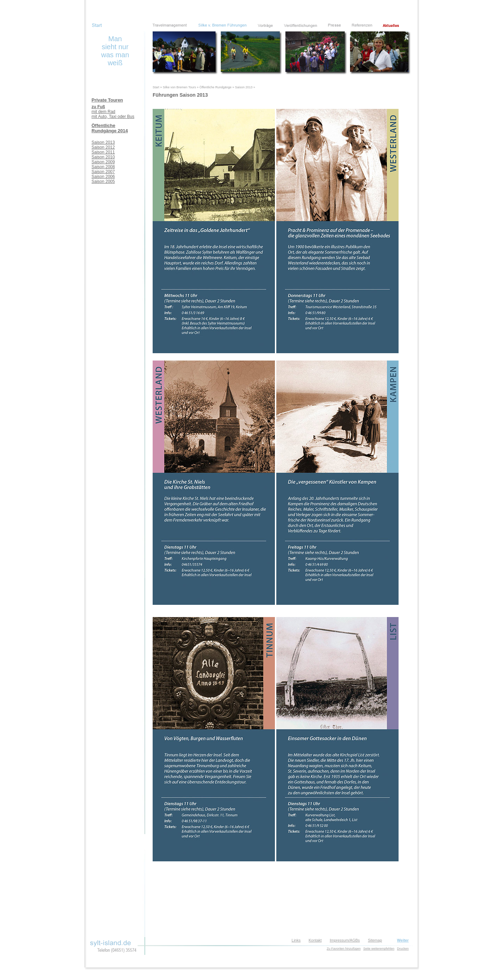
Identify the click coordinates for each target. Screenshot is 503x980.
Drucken (403, 949)
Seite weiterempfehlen (379, 949)
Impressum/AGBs (345, 940)
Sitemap (375, 940)
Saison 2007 (103, 172)
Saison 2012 (103, 147)
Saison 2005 (103, 181)
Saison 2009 (103, 162)
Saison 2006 (103, 177)
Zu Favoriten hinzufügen (344, 949)
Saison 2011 (103, 152)
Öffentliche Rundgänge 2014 (110, 128)
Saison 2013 (103, 142)
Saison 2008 (103, 167)
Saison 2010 (103, 157)
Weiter (403, 940)
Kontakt (315, 940)
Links (296, 940)
